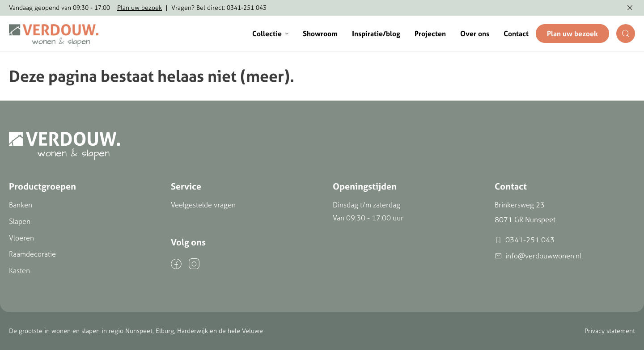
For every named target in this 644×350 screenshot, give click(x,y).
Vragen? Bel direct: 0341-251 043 (219, 8)
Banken (21, 205)
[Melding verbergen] (630, 8)
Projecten (430, 34)
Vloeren (21, 238)
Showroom (320, 34)
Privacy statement (610, 331)
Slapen (20, 221)
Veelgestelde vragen (203, 205)
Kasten (19, 270)
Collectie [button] (270, 34)
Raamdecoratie (32, 254)
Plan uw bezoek (140, 8)
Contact (516, 34)
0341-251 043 (525, 240)
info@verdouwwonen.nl (538, 256)
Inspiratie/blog (376, 34)
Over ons (475, 34)
